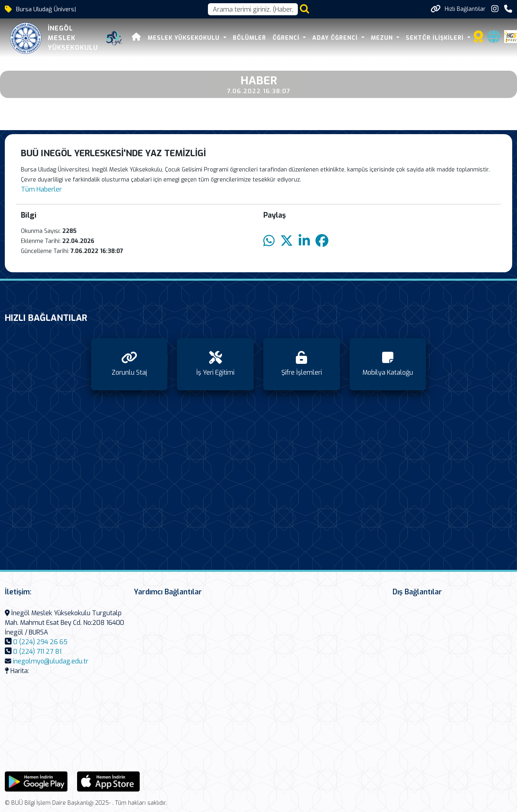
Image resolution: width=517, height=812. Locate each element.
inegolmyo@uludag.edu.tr (51, 661)
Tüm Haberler (41, 189)
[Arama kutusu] (253, 9)
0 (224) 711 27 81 (37, 652)
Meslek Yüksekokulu (185, 38)
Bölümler (249, 38)
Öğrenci (287, 38)
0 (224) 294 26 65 (40, 642)
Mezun (383, 38)
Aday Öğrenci (336, 38)
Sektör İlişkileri (436, 38)
